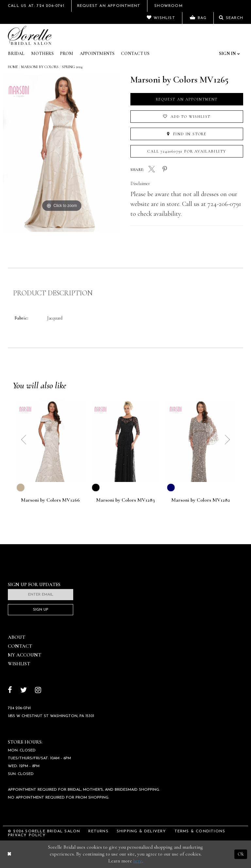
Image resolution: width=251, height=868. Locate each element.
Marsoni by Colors (40, 67)
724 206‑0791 (19, 708)
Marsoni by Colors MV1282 (201, 500)
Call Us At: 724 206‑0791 (36, 6)
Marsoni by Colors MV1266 (50, 500)
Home (13, 67)
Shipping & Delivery (142, 831)
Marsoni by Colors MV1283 (125, 500)
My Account (25, 655)
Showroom (168, 6)
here (138, 861)
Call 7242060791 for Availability (187, 151)
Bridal (16, 54)
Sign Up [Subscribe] (41, 610)
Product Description (53, 293)
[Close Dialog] (9, 854)
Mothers (42, 54)
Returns (98, 831)
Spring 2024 (72, 67)
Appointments (97, 54)
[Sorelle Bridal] (30, 35)
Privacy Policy (27, 835)
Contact (20, 646)
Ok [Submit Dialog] (241, 854)
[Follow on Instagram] (38, 691)
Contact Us (135, 54)
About (17, 637)
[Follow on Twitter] (24, 691)
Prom (67, 54)
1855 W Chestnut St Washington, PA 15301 (51, 716)
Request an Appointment (187, 99)
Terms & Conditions (200, 831)
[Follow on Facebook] (10, 691)
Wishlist (19, 664)
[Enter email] (41, 595)
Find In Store (187, 134)
